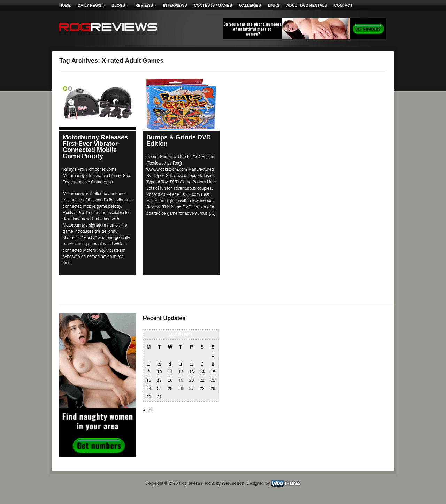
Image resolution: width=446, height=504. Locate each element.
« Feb (148, 410)
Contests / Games (213, 5)
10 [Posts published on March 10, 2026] (159, 372)
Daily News (91, 5)
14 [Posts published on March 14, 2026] (202, 372)
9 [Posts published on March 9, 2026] (149, 372)
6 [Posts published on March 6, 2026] (191, 364)
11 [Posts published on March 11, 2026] (170, 372)
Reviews (146, 5)
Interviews (175, 5)
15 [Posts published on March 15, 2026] (213, 372)
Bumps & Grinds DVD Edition (179, 140)
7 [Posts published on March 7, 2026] (202, 364)
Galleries (250, 5)
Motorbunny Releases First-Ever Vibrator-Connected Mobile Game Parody (95, 147)
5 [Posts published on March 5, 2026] (181, 364)
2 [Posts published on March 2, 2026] (149, 364)
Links (274, 5)
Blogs (120, 5)
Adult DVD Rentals (307, 5)
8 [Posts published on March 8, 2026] (213, 364)
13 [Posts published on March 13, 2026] (191, 372)
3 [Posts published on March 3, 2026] (159, 364)
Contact (343, 5)
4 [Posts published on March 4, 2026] (170, 364)
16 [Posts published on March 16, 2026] (149, 380)
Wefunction (233, 484)
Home (65, 5)
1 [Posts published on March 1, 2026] (213, 355)
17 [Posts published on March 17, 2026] (159, 380)
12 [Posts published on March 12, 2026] (181, 372)
